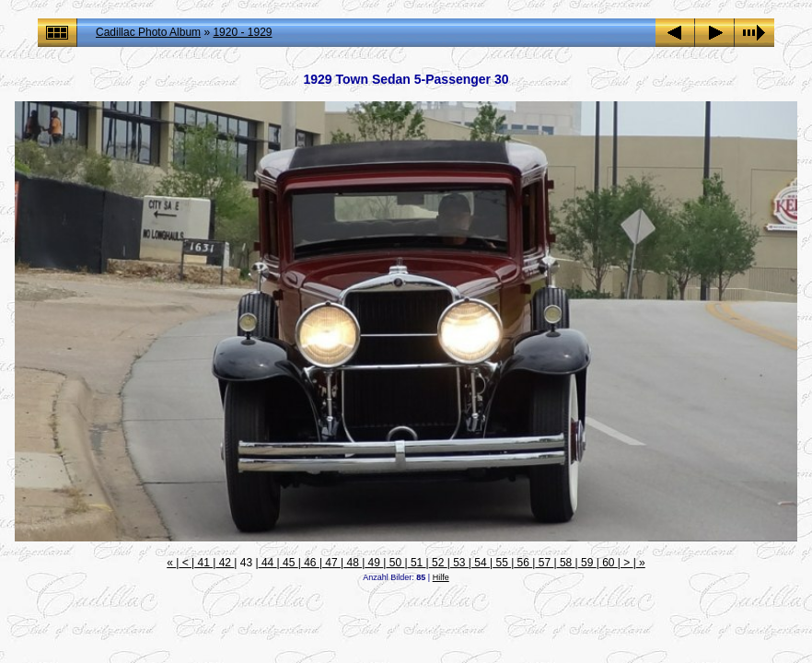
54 (481, 563)
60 (609, 563)
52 (438, 563)
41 (203, 563)
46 (310, 563)
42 (225, 563)
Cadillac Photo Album (148, 32)
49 (374, 563)
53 (459, 563)
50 (395, 563)
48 (353, 563)
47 (331, 563)
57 (544, 563)
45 (289, 563)
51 (417, 563)
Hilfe (441, 577)
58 (566, 563)
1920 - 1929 (242, 32)
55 (502, 563)
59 (587, 563)
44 (268, 563)
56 (523, 563)
